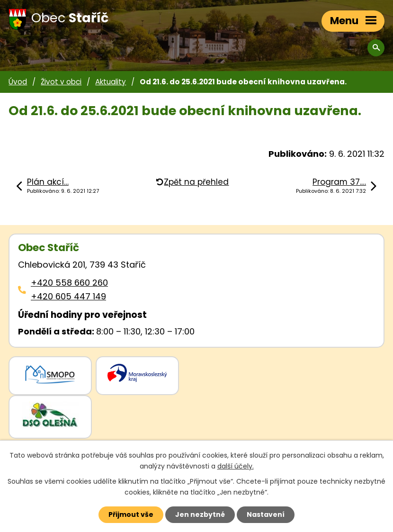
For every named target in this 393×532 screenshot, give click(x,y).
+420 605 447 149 (68, 296)
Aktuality (111, 82)
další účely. (236, 466)
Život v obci (61, 82)
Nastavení (266, 514)
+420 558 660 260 (69, 283)
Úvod (18, 82)
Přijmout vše (131, 514)
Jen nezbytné (200, 514)
